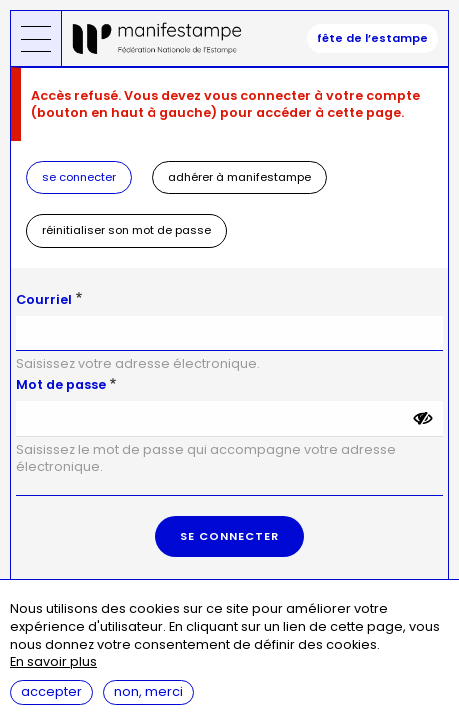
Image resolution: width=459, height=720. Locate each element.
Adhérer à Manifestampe (239, 177)
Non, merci (148, 691)
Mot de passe (61, 384)
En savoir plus (53, 662)
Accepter (51, 691)
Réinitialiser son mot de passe (126, 230)
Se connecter (79, 177)
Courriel (44, 299)
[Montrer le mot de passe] (423, 419)
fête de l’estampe (372, 38)
